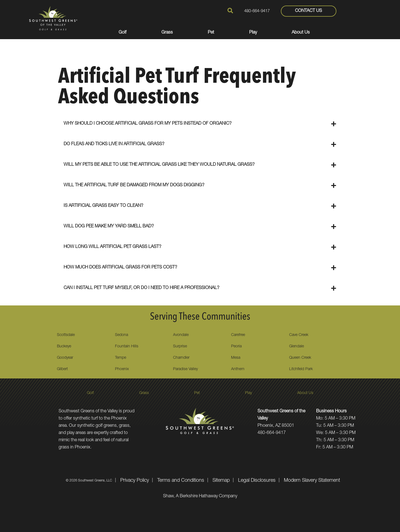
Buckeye (64, 347)
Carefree (238, 335)
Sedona (122, 335)
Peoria (236, 347)
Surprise (180, 347)
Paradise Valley (185, 369)
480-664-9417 (257, 11)
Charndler (181, 358)
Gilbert (62, 369)
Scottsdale (66, 335)
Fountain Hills (127, 347)
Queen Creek (300, 358)
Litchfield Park (301, 369)
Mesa (236, 358)
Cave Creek (299, 335)
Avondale (181, 335)
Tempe (121, 358)
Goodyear (65, 358)
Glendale (297, 347)
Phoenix (122, 369)
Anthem (238, 369)
